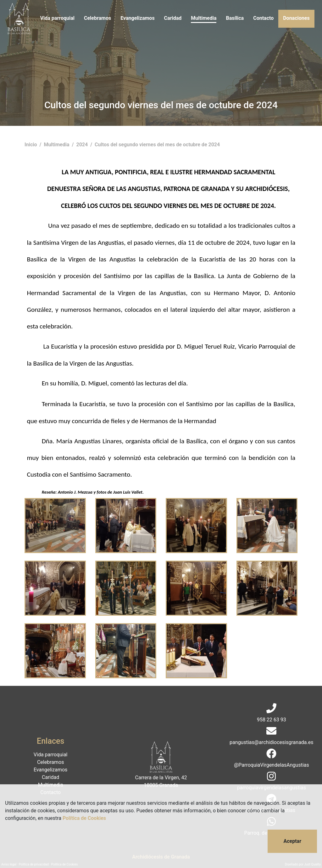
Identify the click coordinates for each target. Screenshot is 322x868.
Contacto (263, 18)
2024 (83, 145)
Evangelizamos (137, 18)
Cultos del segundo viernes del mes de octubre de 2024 (157, 145)
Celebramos (97, 18)
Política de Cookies (84, 818)
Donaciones (296, 18)
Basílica (235, 18)
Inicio (31, 145)
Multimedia (204, 18)
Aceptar (292, 841)
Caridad (173, 18)
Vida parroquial (57, 18)
